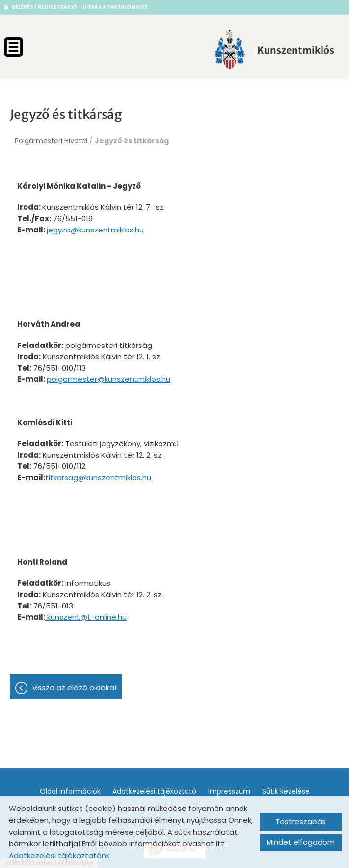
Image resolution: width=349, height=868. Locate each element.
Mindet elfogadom (301, 842)
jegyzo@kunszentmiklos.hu (95, 230)
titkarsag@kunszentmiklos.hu (98, 477)
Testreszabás (301, 822)
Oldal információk (70, 791)
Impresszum (229, 791)
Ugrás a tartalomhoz (115, 7)
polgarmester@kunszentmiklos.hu (108, 379)
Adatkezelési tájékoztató (154, 791)
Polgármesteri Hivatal (51, 141)
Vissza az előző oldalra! (74, 687)
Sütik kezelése (286, 791)
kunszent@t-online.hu (86, 617)
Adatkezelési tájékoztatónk (59, 855)
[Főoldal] (230, 50)
